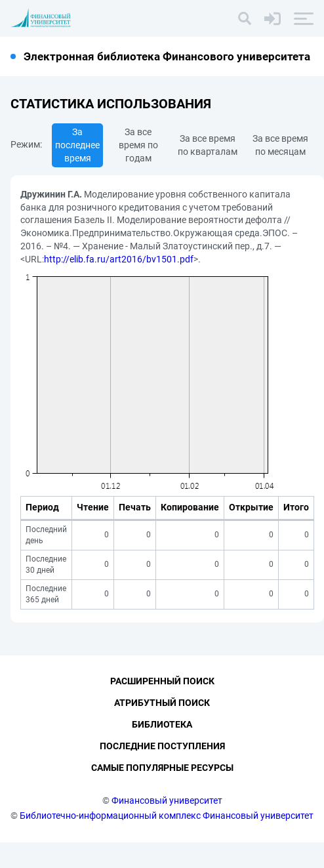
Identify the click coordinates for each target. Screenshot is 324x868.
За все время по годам (138, 145)
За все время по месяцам (280, 145)
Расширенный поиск (162, 707)
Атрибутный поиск (162, 729)
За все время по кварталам (208, 145)
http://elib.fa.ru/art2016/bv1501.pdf (119, 259)
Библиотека (162, 751)
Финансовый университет (167, 826)
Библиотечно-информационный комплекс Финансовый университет (167, 841)
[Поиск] (245, 18)
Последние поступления (162, 772)
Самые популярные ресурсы (162, 793)
